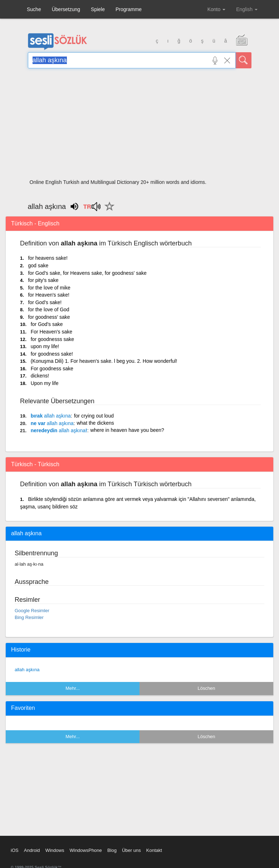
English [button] (247, 9)
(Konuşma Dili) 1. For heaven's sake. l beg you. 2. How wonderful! (104, 361)
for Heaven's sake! (49, 295)
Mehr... (73, 688)
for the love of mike (49, 288)
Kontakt (154, 850)
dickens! (40, 376)
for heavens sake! (48, 258)
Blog (112, 850)
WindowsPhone (85, 850)
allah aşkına (27, 670)
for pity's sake (43, 280)
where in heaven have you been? (127, 430)
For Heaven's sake (52, 332)
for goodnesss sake (52, 339)
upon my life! (45, 346)
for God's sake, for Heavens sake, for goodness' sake (87, 273)
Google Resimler (32, 611)
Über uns (131, 850)
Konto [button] (216, 9)
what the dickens (95, 423)
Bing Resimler (29, 617)
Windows (55, 850)
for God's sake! (45, 302)
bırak (51, 416)
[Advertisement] (140, 126)
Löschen (206, 688)
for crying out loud (94, 416)
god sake (38, 265)
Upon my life (45, 383)
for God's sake (47, 324)
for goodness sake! (52, 354)
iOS (15, 850)
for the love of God (48, 309)
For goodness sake (52, 369)
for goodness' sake (49, 317)
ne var (52, 423)
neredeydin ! (59, 430)
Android (32, 850)
